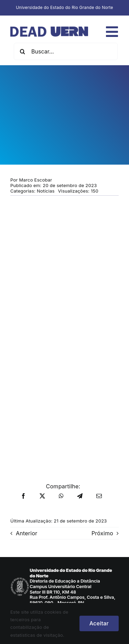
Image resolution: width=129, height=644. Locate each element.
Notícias (46, 191)
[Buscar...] (66, 51)
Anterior (27, 533)
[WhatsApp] (61, 496)
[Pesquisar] (22, 51)
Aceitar (99, 623)
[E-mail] (99, 496)
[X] (42, 496)
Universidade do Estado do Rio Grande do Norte (64, 7)
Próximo (102, 533)
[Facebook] (23, 496)
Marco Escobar (36, 180)
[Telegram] (80, 496)
